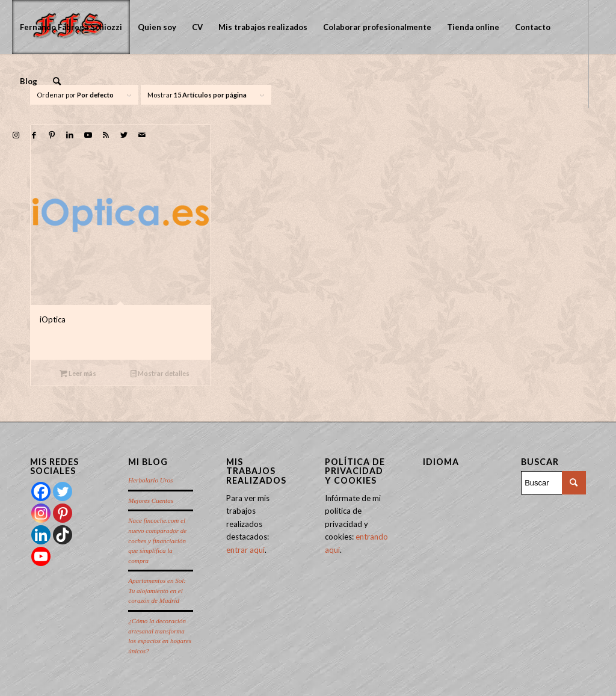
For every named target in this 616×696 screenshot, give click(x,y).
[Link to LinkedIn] (70, 135)
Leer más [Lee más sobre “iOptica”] (78, 373)
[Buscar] (57, 81)
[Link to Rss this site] (106, 135)
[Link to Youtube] (88, 135)
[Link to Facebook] (34, 135)
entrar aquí (245, 550)
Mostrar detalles (160, 373)
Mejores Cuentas (151, 500)
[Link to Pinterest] (52, 135)
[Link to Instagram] (16, 135)
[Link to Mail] (142, 135)
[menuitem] (71, 27)
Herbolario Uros (150, 480)
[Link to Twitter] (124, 135)
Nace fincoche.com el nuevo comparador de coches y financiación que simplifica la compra (157, 540)
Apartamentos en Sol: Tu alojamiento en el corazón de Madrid (157, 590)
